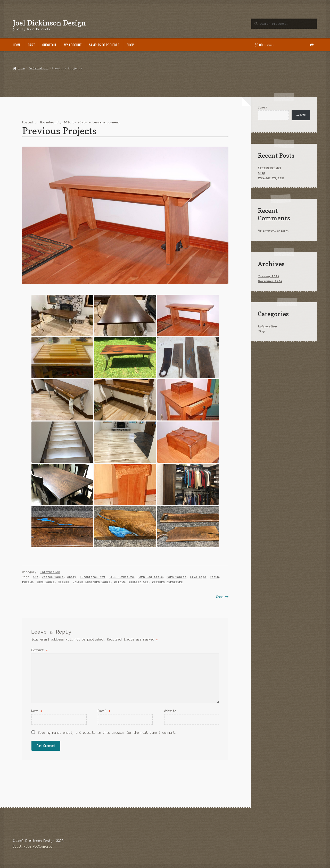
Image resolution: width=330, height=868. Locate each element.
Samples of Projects (104, 45)
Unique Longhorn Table (92, 582)
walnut (120, 582)
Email (104, 711)
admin (83, 122)
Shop (130, 45)
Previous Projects (271, 178)
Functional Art (93, 577)
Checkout (49, 45)
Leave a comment (106, 122)
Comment (40, 650)
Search (262, 108)
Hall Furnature (121, 577)
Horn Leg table (150, 577)
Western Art (139, 582)
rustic (28, 582)
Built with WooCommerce (33, 846)
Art (36, 577)
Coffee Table (53, 577)
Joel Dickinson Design (49, 23)
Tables (64, 582)
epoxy (72, 577)
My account (73, 45)
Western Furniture (167, 582)
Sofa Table (46, 582)
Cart (31, 45)
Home (17, 45)
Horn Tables (176, 577)
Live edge (198, 577)
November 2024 (270, 281)
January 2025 (268, 276)
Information (39, 68)
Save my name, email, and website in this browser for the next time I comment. (107, 733)
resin (214, 577)
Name (37, 711)
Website (170, 711)
